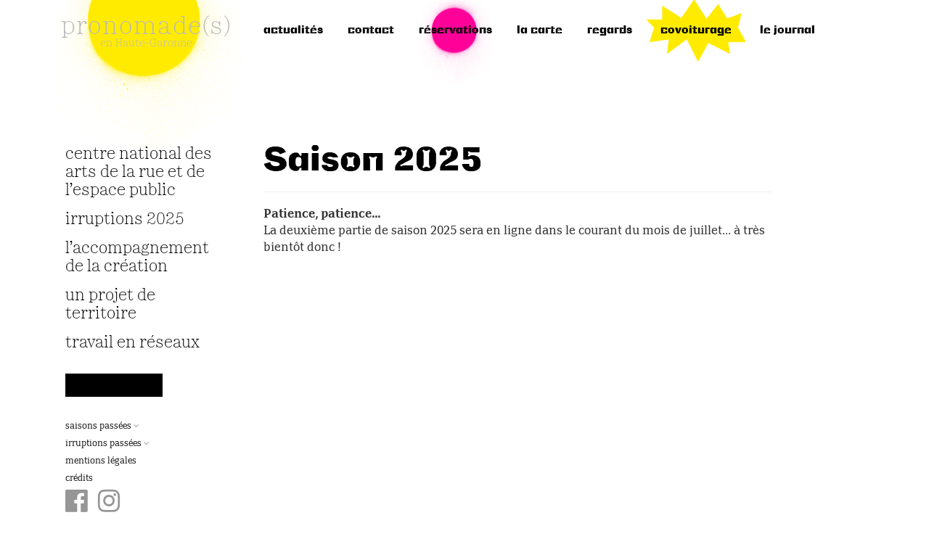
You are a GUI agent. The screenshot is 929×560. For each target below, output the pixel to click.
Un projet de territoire (110, 305)
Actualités (293, 30)
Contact (371, 30)
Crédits (79, 479)
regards (610, 30)
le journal (787, 30)
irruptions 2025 (125, 219)
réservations (455, 30)
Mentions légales (101, 461)
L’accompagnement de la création (137, 258)
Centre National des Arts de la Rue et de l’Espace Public (139, 172)
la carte (540, 30)
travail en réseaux (132, 343)
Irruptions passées (107, 444)
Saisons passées (102, 427)
